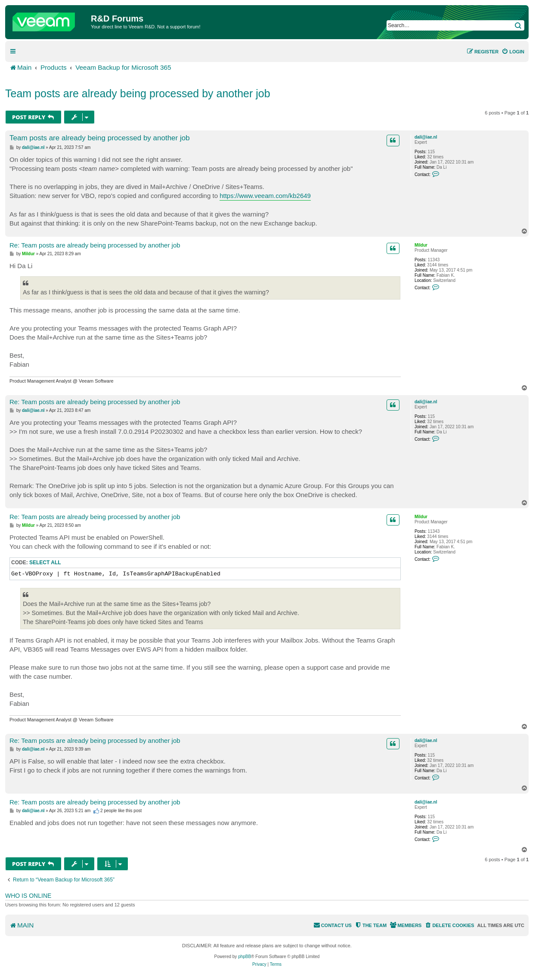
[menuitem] (513, 52)
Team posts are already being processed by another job (138, 93)
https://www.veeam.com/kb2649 (265, 196)
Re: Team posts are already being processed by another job (95, 245)
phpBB (245, 957)
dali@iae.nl (426, 137)
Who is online (28, 896)
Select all (45, 563)
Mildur (421, 245)
